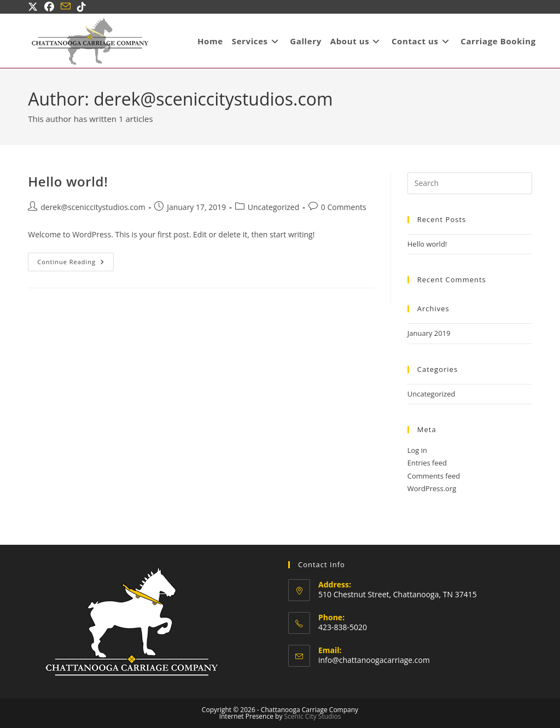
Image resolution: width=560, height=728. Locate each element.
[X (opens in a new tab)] (34, 7)
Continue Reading (75, 264)
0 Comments (344, 207)
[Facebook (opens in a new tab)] (49, 7)
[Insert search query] (470, 183)
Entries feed (427, 463)
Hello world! (68, 181)
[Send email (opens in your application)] (66, 7)
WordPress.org (432, 488)
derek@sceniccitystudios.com (93, 207)
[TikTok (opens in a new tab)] (81, 7)
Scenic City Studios (313, 716)
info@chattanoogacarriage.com (374, 660)
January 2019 (429, 333)
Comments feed (434, 476)
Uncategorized (273, 207)
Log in (417, 450)
